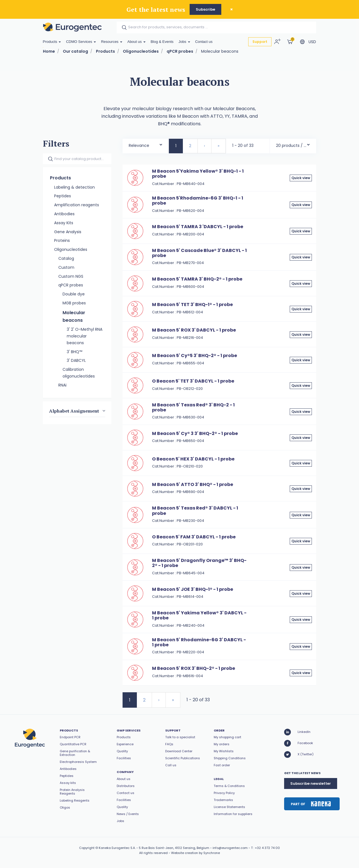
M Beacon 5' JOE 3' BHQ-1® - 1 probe (193, 589)
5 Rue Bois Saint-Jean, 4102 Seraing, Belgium (174, 848)
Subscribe (205, 9)
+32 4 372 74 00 (267, 848)
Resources (112, 42)
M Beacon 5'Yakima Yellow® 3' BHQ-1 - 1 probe (198, 174)
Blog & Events (162, 42)
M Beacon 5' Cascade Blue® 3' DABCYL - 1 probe (199, 253)
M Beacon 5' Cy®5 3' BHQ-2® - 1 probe (195, 356)
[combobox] (146, 144)
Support (260, 42)
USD (312, 42)
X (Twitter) (299, 754)
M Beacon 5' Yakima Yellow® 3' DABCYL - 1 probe (199, 615)
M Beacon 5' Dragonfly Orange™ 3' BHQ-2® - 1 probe (199, 563)
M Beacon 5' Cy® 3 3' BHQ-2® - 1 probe (195, 433)
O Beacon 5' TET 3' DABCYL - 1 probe (193, 381)
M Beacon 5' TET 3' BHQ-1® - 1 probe (192, 305)
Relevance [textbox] (139, 145)
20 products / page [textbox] (291, 145)
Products (52, 42)
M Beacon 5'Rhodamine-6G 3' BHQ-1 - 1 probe (198, 201)
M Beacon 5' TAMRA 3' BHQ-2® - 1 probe (197, 279)
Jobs (184, 42)
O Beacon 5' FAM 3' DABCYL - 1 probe (194, 537)
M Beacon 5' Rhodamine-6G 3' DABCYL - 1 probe (199, 642)
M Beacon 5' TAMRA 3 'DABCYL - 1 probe (198, 227)
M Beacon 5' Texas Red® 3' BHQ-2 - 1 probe (193, 407)
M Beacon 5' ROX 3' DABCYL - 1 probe (194, 330)
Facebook (299, 743)
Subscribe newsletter (311, 783)
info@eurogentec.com (230, 848)
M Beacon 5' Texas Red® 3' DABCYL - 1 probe (195, 511)
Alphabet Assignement (74, 411)
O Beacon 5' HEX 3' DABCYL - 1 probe (193, 459)
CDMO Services (81, 42)
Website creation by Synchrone (195, 853)
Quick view (301, 178)
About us (136, 42)
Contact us (204, 42)
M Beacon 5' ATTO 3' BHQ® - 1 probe (193, 484)
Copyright (87, 848)
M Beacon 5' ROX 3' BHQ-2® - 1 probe (194, 668)
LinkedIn (297, 732)
